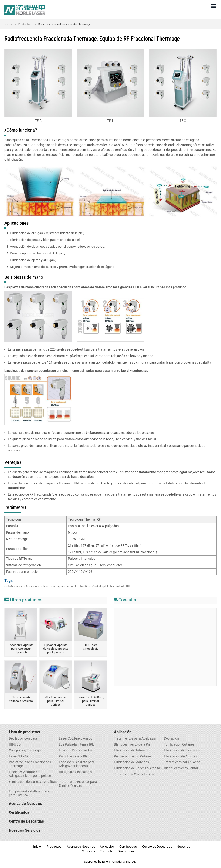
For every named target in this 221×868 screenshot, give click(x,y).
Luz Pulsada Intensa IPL (76, 745)
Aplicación (123, 732)
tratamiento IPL (120, 586)
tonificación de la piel (94, 586)
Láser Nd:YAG (19, 757)
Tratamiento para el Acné (182, 762)
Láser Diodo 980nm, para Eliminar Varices (91, 701)
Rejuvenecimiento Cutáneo (133, 757)
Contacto (106, 851)
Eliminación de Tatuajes (131, 750)
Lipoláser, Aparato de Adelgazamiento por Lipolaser (56, 649)
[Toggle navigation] (214, 6)
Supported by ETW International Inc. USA (111, 862)
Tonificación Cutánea (179, 745)
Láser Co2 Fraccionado (76, 739)
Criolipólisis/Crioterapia (26, 750)
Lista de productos (24, 732)
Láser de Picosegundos (76, 750)
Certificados (19, 812)
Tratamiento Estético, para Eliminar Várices (78, 784)
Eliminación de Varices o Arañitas (21, 699)
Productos (25, 24)
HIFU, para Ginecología (91, 647)
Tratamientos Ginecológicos (134, 774)
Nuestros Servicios (25, 830)
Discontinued (127, 851)
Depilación (171, 739)
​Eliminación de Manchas (131, 762)
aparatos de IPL (68, 586)
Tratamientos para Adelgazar (135, 739)
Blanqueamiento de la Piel (132, 745)
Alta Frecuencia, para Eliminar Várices (56, 701)
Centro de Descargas (26, 821)
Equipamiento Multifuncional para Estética (30, 793)
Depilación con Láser (24, 739)
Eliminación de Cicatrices (182, 750)
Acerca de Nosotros (25, 804)
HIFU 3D (15, 745)
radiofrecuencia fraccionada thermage (30, 586)
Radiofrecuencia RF (73, 757)
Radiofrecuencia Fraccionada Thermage (30, 764)
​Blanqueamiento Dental (181, 768)
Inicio (8, 24)
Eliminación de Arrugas (181, 757)
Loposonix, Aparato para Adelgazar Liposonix (21, 649)
